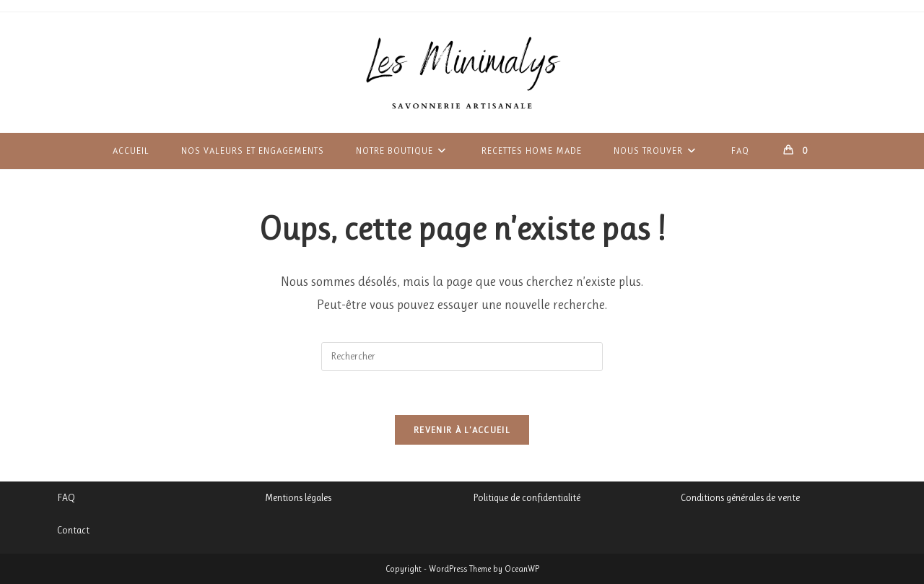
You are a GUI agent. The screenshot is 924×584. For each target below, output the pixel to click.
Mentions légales (298, 497)
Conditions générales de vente (740, 497)
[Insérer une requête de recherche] (462, 357)
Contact (73, 530)
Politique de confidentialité (527, 497)
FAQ (66, 497)
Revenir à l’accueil (462, 430)
